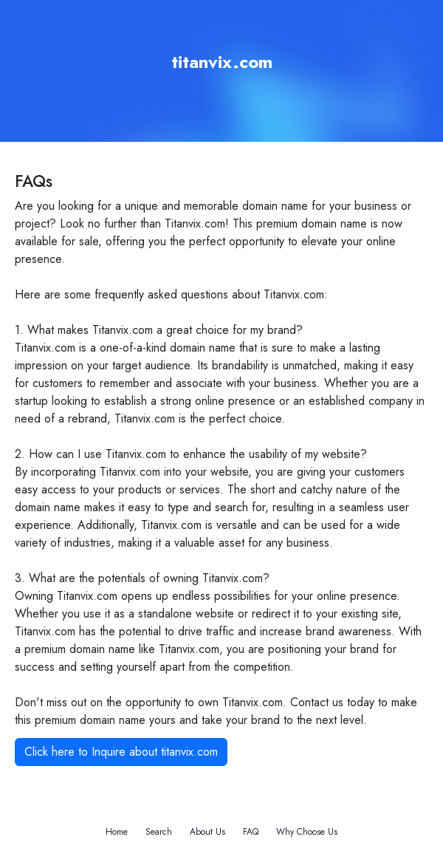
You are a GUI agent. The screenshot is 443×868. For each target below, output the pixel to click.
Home (117, 832)
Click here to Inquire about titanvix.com (121, 752)
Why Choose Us (307, 832)
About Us (207, 832)
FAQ (251, 832)
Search (159, 832)
